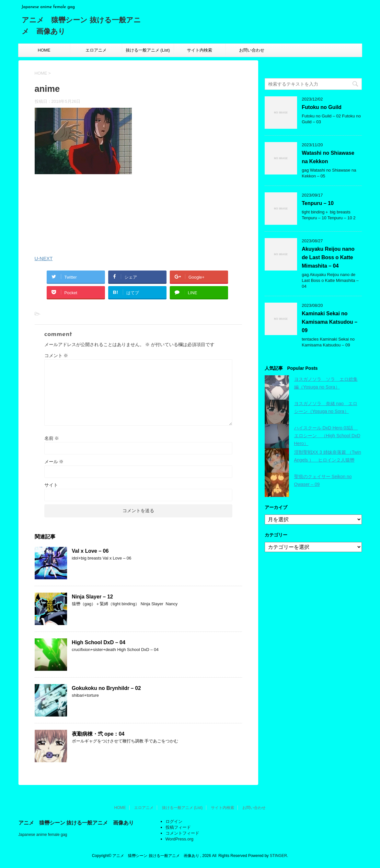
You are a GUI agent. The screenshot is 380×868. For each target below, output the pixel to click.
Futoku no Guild (322, 107)
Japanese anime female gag (43, 835)
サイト (51, 485)
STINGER (278, 856)
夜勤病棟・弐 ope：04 (98, 734)
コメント (56, 356)
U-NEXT (44, 258)
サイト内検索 (200, 50)
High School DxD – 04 (99, 642)
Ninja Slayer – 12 (92, 597)
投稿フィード (178, 827)
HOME (44, 50)
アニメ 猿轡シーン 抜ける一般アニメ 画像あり (76, 823)
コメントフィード (182, 833)
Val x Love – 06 (90, 551)
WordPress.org (179, 839)
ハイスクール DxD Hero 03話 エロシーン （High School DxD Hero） (327, 436)
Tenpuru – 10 (318, 203)
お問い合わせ (252, 50)
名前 (52, 438)
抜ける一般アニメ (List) (148, 50)
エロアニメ (96, 50)
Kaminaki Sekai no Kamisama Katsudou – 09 (330, 322)
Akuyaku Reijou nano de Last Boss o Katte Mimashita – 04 (328, 257)
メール (54, 462)
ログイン (174, 821)
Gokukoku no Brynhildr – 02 (106, 688)
